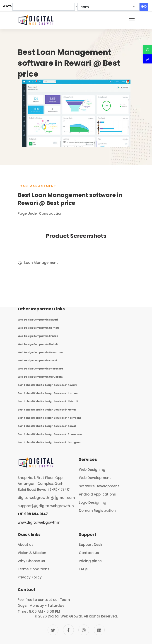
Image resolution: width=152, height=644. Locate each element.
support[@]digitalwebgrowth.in (46, 506)
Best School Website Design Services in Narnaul (48, 393)
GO (144, 6)
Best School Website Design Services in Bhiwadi (48, 401)
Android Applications (97, 494)
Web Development (95, 478)
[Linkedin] (99, 630)
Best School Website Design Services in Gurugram (49, 442)
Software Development (99, 486)
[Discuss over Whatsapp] (147, 50)
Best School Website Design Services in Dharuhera (50, 434)
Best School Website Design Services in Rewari (47, 385)
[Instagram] (84, 630)
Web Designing (92, 470)
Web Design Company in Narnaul (39, 328)
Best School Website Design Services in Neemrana (50, 418)
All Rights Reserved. (101, 616)
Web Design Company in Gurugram (40, 377)
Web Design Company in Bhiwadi (38, 336)
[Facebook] (68, 630)
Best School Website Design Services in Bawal (47, 426)
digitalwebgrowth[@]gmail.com (46, 498)
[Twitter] (53, 630)
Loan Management (37, 186)
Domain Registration (97, 511)
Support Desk (90, 545)
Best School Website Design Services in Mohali (47, 410)
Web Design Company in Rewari (38, 320)
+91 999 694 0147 (33, 514)
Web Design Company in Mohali (38, 344)
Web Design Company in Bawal (37, 361)
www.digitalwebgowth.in (39, 522)
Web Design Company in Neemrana (40, 352)
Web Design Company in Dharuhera (40, 369)
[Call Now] (147, 59)
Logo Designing (93, 502)
